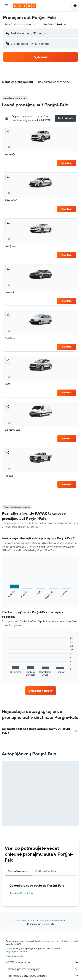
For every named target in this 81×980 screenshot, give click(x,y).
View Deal (67, 163)
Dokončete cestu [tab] (19, 871)
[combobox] (20, 24)
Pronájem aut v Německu (52, 921)
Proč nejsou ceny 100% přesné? (42, 976)
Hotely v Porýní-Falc (22, 893)
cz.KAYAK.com (19, 921)
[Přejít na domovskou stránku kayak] (24, 6)
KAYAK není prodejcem (42, 962)
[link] (41, 691)
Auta (33, 921)
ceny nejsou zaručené (17, 951)
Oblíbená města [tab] (46, 871)
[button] (6, 6)
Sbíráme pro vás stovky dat (42, 969)
